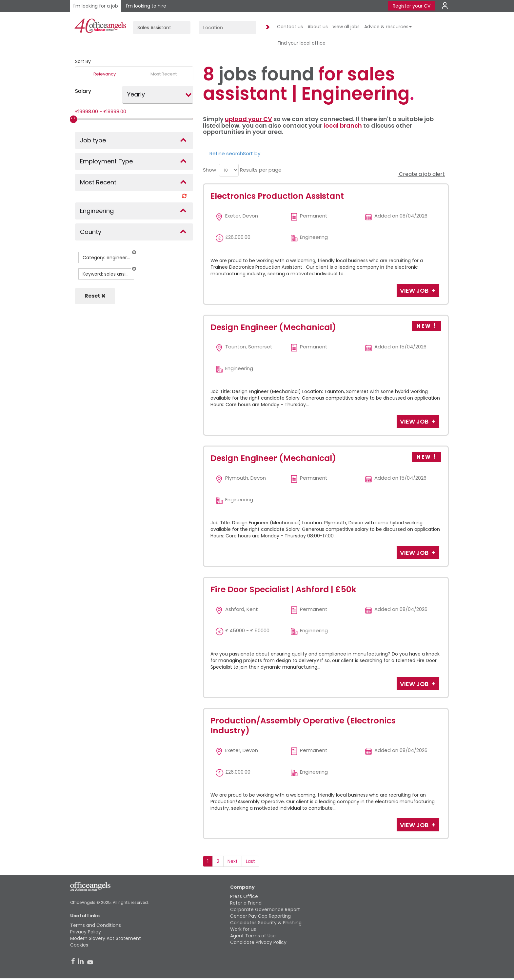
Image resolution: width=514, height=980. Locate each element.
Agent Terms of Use (253, 936)
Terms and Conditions (96, 925)
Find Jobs (267, 27)
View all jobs (346, 27)
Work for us (243, 929)
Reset (95, 296)
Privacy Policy (86, 932)
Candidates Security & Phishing (266, 923)
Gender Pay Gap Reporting (260, 916)
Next (233, 861)
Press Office (244, 896)
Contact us (290, 27)
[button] (134, 252)
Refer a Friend (246, 903)
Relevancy (105, 74)
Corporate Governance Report (265, 909)
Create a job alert (421, 174)
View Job (415, 291)
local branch (343, 125)
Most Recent (164, 74)
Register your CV (412, 6)
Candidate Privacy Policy (258, 942)
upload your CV (248, 119)
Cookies (79, 945)
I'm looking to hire (146, 6)
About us (318, 27)
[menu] (229, 170)
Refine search (226, 153)
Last (250, 861)
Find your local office (302, 43)
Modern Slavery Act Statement (106, 938)
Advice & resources (388, 27)
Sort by (252, 153)
